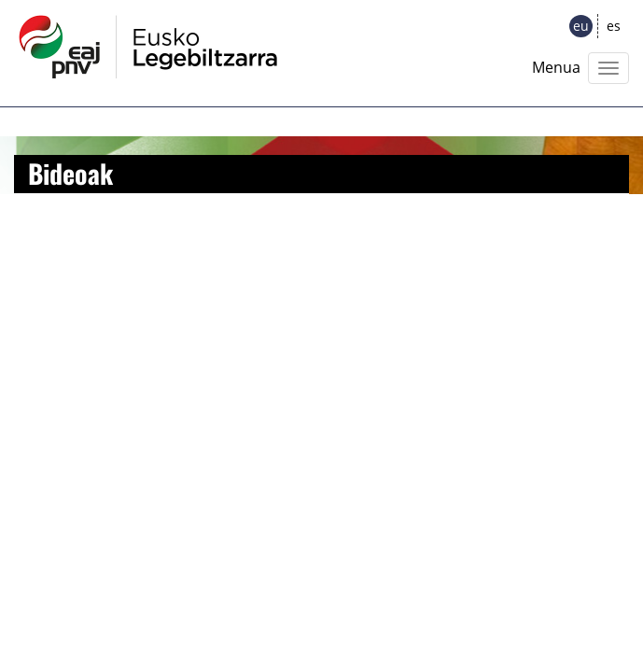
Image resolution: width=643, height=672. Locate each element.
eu (581, 26)
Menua (556, 67)
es (614, 26)
